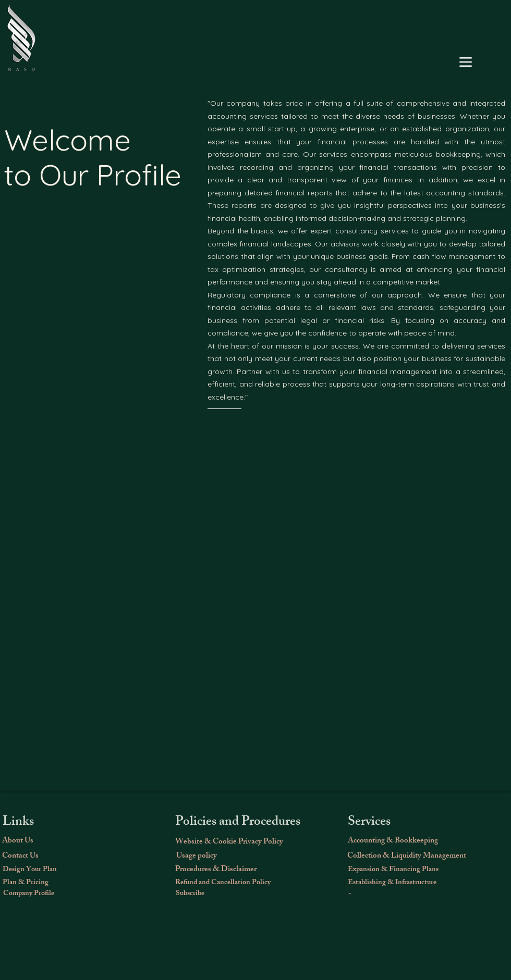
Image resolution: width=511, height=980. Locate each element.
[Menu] (466, 62)
